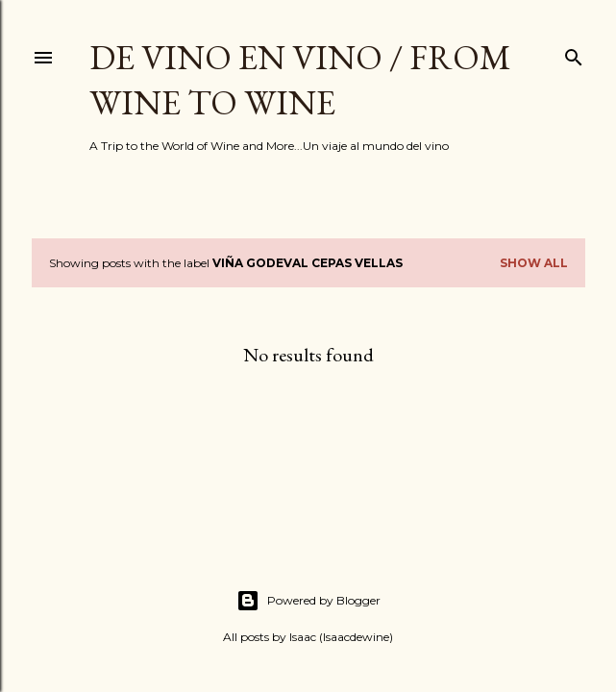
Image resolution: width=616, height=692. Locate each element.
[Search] (574, 53)
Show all (534, 263)
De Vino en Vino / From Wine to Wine (300, 80)
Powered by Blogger (308, 601)
